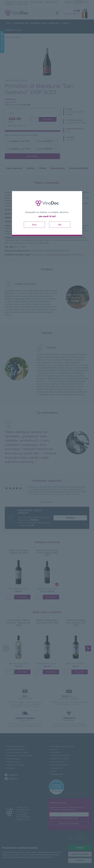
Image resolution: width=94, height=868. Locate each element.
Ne (60, 225)
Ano (34, 225)
